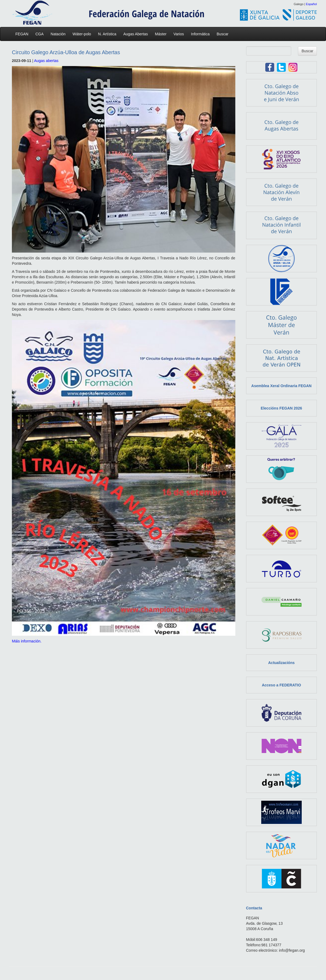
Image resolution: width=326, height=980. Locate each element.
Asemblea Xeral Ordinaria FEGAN (281, 386)
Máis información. (27, 641)
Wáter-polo (83, 34)
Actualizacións (281, 663)
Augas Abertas (137, 34)
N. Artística (108, 34)
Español (311, 4)
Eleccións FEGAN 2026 (281, 408)
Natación (60, 34)
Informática (202, 34)
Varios (180, 34)
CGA (41, 34)
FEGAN (23, 34)
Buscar (223, 34)
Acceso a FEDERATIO (281, 685)
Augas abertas (46, 61)
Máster (162, 34)
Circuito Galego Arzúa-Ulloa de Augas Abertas (66, 52)
